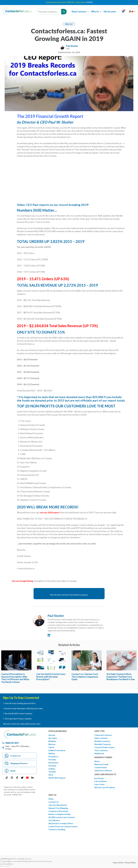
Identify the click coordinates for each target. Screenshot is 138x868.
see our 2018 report (50, 512)
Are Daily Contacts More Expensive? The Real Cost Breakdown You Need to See (121, 677)
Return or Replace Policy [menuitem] (60, 814)
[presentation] (5, 863)
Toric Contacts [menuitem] (101, 750)
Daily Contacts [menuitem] (101, 738)
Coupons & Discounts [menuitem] (58, 811)
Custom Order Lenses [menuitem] (104, 747)
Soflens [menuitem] (52, 769)
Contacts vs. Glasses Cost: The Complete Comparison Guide (85, 677)
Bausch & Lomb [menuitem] (101, 764)
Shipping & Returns (19, 763)
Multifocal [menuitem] (99, 753)
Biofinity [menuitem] (52, 741)
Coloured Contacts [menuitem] (103, 735)
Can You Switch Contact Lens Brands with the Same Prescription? (51, 677)
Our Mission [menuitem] (54, 820)
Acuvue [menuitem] (52, 735)
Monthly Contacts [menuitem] (103, 744)
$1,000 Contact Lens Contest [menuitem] (62, 817)
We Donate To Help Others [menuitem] (61, 823)
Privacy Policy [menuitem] (130, 863)
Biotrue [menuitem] (52, 744)
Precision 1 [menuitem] (53, 756)
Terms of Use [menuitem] (118, 863)
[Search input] (49, 12)
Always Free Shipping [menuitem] (58, 808)
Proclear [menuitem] (52, 759)
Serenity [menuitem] (52, 766)
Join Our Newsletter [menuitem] (58, 805)
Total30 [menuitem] (52, 772)
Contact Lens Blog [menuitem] (57, 830)
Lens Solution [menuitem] (101, 781)
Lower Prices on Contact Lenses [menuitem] (63, 827)
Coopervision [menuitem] (101, 767)
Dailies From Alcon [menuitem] (57, 750)
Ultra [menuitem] (51, 775)
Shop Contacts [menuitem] (79, 12)
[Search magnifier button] (64, 12)
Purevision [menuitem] (53, 763)
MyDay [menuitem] (52, 753)
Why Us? (69, 24)
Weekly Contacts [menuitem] (102, 741)
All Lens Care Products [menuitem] (105, 787)
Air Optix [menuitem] (53, 738)
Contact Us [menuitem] (54, 802)
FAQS (13, 771)
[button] (88, 12)
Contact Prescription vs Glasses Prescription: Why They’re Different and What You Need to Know (15, 678)
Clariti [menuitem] (51, 747)
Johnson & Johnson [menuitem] (103, 770)
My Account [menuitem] (110, 12)
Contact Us (16, 756)
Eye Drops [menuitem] (99, 778)
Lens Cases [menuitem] (99, 784)
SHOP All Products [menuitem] (57, 778)
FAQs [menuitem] (51, 799)
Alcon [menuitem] (97, 761)
